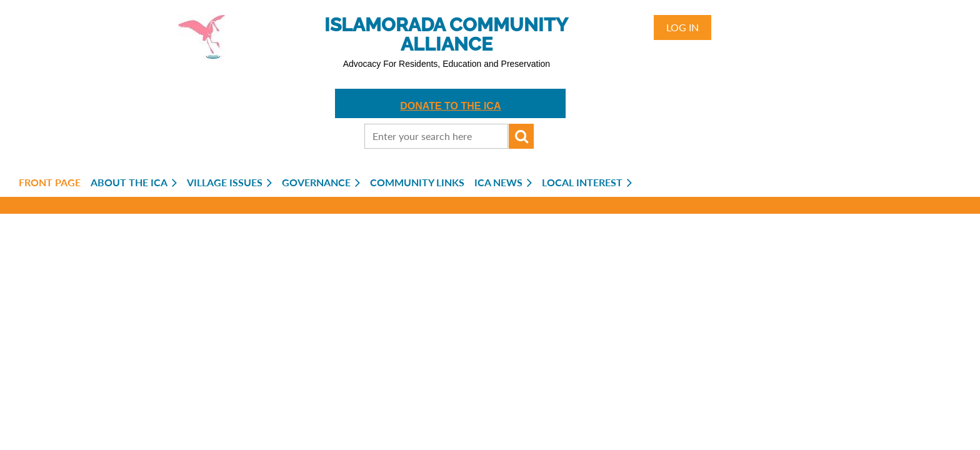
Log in (682, 27)
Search (521, 136)
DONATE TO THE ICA (450, 106)
